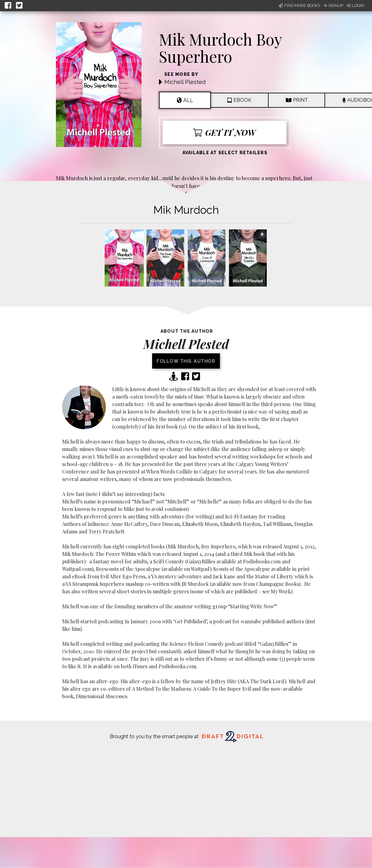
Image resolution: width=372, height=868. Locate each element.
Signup (333, 5)
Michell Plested (185, 82)
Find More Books (299, 5)
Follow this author (186, 361)
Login (355, 5)
